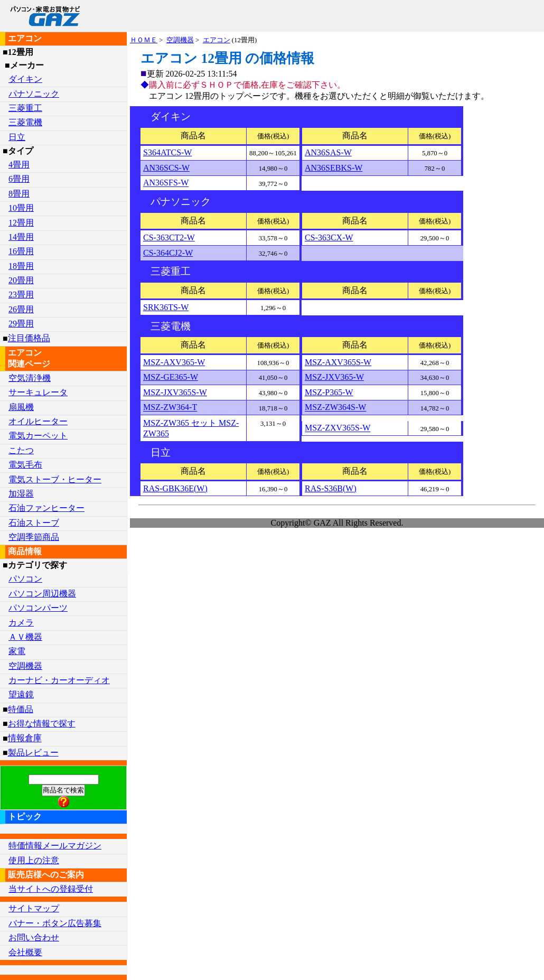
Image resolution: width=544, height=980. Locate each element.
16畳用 (21, 251)
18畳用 (21, 266)
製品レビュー (33, 753)
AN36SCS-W (166, 168)
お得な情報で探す (42, 724)
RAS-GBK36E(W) (175, 488)
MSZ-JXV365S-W (175, 392)
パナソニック (34, 94)
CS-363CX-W (329, 237)
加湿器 (21, 494)
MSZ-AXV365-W (174, 362)
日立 (17, 137)
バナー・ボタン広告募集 (55, 923)
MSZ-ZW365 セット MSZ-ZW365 (191, 428)
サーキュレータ (38, 392)
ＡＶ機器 (25, 637)
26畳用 (21, 309)
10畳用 (21, 208)
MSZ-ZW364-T (170, 408)
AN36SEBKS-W (334, 168)
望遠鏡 (21, 694)
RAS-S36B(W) (331, 488)
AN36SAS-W (328, 152)
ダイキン (25, 79)
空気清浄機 (30, 378)
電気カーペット (38, 436)
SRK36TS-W (166, 307)
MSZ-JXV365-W (334, 377)
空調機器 (180, 40)
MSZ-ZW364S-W (335, 408)
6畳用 (19, 179)
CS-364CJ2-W (168, 253)
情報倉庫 (25, 738)
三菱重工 (25, 108)
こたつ (21, 450)
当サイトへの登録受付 (51, 889)
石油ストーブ (34, 523)
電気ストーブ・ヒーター (55, 479)
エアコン (217, 40)
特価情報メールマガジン (55, 846)
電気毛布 (25, 465)
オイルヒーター (38, 421)
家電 (17, 651)
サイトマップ (34, 908)
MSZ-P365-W (329, 392)
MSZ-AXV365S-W (338, 362)
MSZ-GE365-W (171, 377)
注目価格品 (29, 338)
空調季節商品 (34, 537)
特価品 (21, 709)
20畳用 (21, 280)
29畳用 (21, 324)
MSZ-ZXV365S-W (337, 428)
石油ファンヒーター (46, 508)
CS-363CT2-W (169, 237)
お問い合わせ (34, 937)
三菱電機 (25, 122)
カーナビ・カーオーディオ (59, 680)
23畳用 (21, 295)
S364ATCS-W (167, 152)
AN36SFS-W (166, 183)
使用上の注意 (34, 860)
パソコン (25, 579)
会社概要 (25, 952)
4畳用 (19, 165)
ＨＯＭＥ (144, 40)
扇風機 (21, 407)
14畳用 (21, 237)
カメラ (21, 623)
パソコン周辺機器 (42, 594)
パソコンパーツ (38, 608)
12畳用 (21, 223)
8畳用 (19, 194)
